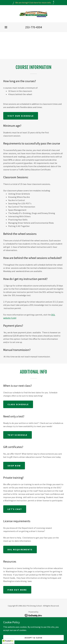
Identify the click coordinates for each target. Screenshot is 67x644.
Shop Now (14, 466)
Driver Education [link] (33, 626)
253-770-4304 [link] (34, 27)
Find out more (17, 590)
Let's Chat (15, 509)
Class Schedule (18, 404)
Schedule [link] (33, 630)
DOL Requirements (20, 549)
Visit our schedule (21, 116)
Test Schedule (18, 435)
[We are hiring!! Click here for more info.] (33, 3)
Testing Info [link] (33, 633)
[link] (34, 14)
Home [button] (33, 623)
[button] (6, 27)
